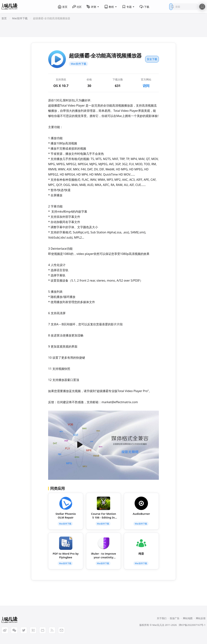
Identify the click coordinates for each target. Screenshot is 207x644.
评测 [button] (93, 7)
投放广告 (175, 618)
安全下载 (152, 59)
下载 (144, 7)
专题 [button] (128, 7)
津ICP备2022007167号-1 (192, 625)
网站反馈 (201, 618)
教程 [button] (111, 7)
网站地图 (188, 618)
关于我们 (162, 618)
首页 (63, 7)
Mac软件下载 (78, 64)
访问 (146, 86)
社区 (77, 7)
